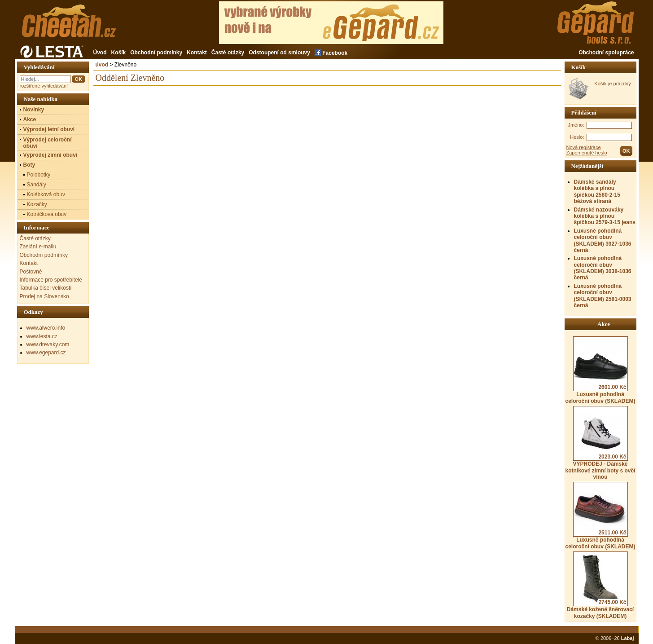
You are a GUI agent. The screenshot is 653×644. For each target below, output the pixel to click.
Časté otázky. (36, 238)
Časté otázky (228, 53)
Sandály (37, 185)
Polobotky (39, 175)
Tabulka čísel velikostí (46, 288)
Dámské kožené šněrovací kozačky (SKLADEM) (600, 585)
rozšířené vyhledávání (44, 86)
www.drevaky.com (48, 344)
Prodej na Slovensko (44, 296)
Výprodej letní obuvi (49, 129)
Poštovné (31, 272)
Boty (29, 165)
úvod (102, 65)
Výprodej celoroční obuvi (48, 143)
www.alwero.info (46, 328)
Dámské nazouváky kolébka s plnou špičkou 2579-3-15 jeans (605, 216)
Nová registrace (584, 147)
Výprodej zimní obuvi (50, 155)
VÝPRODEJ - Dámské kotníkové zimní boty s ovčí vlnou (600, 443)
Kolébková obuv (46, 194)
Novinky (34, 110)
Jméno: (576, 125)
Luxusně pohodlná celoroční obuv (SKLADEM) (600, 370)
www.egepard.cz (46, 353)
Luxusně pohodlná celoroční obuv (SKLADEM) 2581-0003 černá (603, 296)
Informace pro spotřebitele (51, 280)
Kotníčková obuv (47, 214)
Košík (119, 53)
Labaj (628, 638)
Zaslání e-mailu (38, 247)
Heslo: (577, 137)
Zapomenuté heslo (587, 153)
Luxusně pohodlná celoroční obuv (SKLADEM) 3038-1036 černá (603, 268)
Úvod (100, 53)
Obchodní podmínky (156, 53)
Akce (30, 119)
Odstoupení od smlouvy (279, 53)
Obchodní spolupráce (606, 53)
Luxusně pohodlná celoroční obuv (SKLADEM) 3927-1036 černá (603, 240)
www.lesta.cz (42, 336)
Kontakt (197, 53)
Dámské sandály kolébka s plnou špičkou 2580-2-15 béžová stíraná (597, 192)
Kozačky (37, 204)
